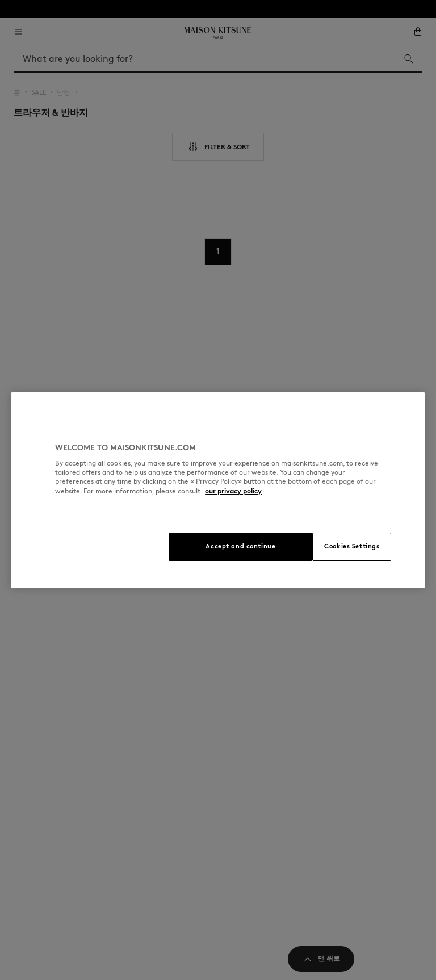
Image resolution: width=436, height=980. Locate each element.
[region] (218, 490)
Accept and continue (240, 546)
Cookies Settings (352, 546)
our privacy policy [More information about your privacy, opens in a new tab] (233, 491)
